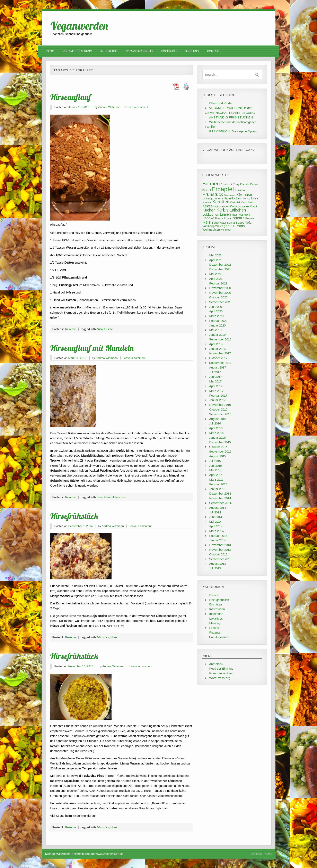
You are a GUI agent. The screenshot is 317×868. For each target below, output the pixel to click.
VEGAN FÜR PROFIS (139, 51)
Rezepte (71, 329)
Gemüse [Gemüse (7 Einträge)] (245, 195)
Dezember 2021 (220, 269)
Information (217, 609)
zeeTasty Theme (262, 854)
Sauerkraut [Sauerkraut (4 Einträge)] (219, 222)
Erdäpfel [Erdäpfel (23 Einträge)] (223, 189)
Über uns (192, 51)
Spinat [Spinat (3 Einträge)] (231, 223)
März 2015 (216, 480)
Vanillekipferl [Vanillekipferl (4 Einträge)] (211, 226)
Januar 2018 (217, 349)
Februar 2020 (218, 321)
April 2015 (216, 475)
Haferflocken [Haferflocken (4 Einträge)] (232, 198)
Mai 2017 (215, 381)
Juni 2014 (215, 517)
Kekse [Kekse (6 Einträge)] (208, 206)
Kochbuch (169, 51)
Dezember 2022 (220, 264)
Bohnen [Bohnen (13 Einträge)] (211, 184)
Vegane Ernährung (77, 51)
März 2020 (216, 316)
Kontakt (214, 51)
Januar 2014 (217, 540)
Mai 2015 (215, 470)
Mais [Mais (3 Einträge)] (235, 215)
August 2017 (218, 367)
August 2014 (218, 508)
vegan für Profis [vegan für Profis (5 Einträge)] (232, 226)
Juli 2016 (215, 423)
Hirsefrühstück (74, 516)
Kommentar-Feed (221, 673)
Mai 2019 (215, 330)
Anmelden (216, 664)
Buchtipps (216, 604)
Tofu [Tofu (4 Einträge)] (248, 222)
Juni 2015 (215, 466)
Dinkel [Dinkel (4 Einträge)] (254, 184)
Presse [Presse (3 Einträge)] (250, 218)
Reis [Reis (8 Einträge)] (207, 222)
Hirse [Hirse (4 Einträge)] (255, 198)
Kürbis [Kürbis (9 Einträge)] (222, 210)
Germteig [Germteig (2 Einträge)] (207, 199)
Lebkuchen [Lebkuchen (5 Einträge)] (211, 214)
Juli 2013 (215, 568)
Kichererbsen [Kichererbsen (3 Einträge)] (221, 206)
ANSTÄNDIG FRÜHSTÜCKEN (231, 117)
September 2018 (220, 339)
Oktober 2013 (218, 554)
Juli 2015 (215, 461)
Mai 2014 (215, 522)
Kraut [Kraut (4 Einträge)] (253, 206)
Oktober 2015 (218, 447)
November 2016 (220, 405)
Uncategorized (219, 637)
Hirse (110, 329)
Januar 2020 (217, 325)
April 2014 (216, 526)
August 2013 (218, 564)
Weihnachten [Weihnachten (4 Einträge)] (211, 229)
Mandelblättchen (115, 497)
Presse (214, 628)
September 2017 (220, 363)
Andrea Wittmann (109, 107)
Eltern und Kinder (221, 103)
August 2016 (218, 419)
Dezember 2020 (220, 288)
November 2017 (220, 353)
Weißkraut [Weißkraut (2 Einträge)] (226, 230)
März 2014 (216, 531)
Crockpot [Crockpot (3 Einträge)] (226, 184)
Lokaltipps (216, 618)
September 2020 (220, 302)
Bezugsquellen (219, 600)
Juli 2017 (215, 372)
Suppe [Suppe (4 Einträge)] (240, 222)
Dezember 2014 (220, 493)
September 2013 (220, 559)
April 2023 (216, 260)
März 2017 (216, 391)
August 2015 (218, 456)
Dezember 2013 (220, 545)
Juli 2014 (215, 512)
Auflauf (101, 329)
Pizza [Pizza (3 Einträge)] (227, 218)
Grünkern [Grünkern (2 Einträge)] (218, 199)
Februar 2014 (218, 536)
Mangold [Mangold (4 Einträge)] (244, 214)
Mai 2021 (215, 274)
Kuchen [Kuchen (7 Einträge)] (209, 210)
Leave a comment (137, 107)
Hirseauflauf (71, 97)
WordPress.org (220, 678)
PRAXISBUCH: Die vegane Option (233, 131)
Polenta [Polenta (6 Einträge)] (238, 218)
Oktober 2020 (218, 297)
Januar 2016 (217, 437)
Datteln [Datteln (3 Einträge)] (245, 184)
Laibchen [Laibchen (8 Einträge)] (238, 210)
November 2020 (220, 293)
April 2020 (216, 311)
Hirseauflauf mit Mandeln (92, 348)
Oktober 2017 (218, 358)
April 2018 (216, 344)
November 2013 (220, 550)
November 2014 (220, 498)
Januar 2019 (217, 335)
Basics (214, 595)
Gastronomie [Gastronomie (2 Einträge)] (230, 195)
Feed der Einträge (221, 668)
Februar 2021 (218, 283)
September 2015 (220, 451)
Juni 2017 (215, 377)
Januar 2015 (217, 489)
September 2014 (220, 503)
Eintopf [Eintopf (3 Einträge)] (207, 190)
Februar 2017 (218, 395)
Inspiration (216, 614)
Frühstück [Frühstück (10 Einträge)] (213, 194)
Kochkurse (109, 51)
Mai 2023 (215, 255)
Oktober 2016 (218, 409)
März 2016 (216, 433)
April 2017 (216, 386)
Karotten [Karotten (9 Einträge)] (221, 202)
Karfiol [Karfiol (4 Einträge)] (207, 202)
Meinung (215, 623)
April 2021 (216, 279)
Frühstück (103, 637)
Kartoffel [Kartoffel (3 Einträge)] (235, 202)
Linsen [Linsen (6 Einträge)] (225, 214)
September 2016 (220, 414)
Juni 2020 (215, 307)
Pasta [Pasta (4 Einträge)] (219, 218)
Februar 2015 (218, 484)
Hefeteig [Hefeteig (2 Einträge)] (246, 199)
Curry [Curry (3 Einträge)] (236, 184)
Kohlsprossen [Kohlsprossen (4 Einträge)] (239, 206)
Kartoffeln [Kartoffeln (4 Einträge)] (247, 202)
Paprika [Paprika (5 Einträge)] (208, 218)
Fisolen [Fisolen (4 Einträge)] (240, 190)
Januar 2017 (217, 400)
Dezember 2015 (220, 442)
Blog (50, 51)
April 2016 (216, 428)
